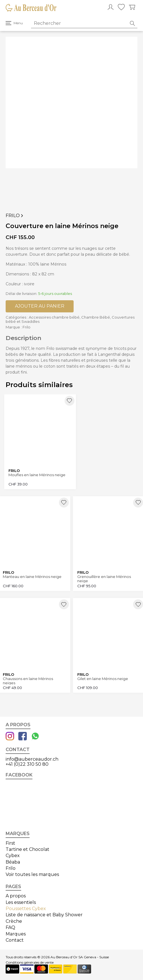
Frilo (15, 216)
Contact (15, 940)
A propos (16, 896)
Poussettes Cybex (26, 909)
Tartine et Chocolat (27, 849)
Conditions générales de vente (30, 963)
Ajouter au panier (40, 306)
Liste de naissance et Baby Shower (44, 915)
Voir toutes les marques (32, 874)
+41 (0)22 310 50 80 (27, 764)
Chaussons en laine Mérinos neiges (28, 681)
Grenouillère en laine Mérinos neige (104, 579)
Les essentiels (21, 902)
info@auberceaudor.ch (32, 759)
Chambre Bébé (96, 317)
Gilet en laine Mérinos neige (103, 679)
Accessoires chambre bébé (54, 317)
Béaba (13, 862)
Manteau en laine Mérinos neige (32, 577)
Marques (16, 934)
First (10, 843)
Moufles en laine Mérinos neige (37, 475)
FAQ (10, 927)
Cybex (13, 856)
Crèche (14, 921)
